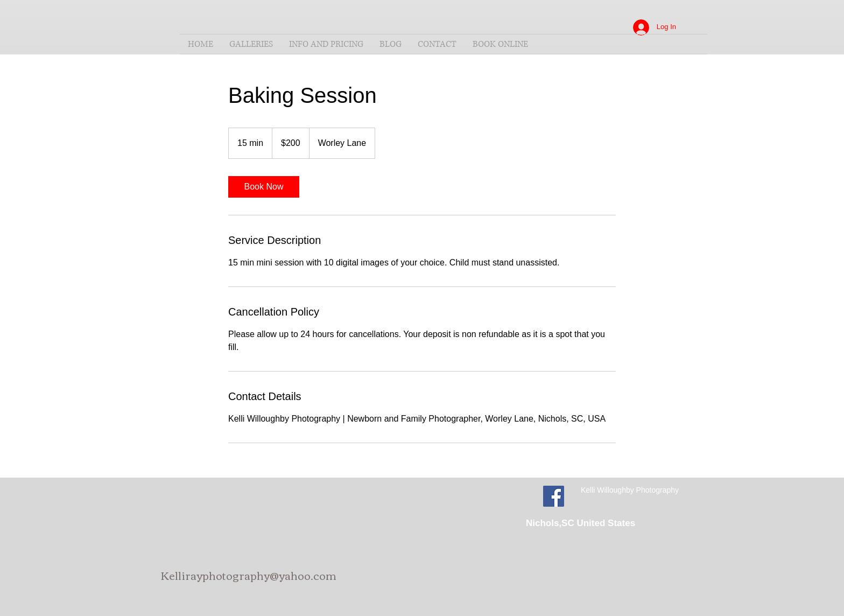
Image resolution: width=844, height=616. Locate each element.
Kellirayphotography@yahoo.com (249, 575)
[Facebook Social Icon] (554, 496)
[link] (264, 187)
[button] (251, 44)
